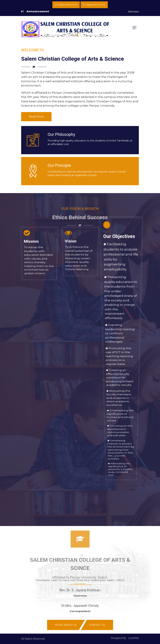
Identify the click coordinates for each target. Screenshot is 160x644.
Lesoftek (134, 638)
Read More (36, 117)
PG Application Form (94, 5)
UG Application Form (66, 5)
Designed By (118, 638)
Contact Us (97, 625)
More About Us (66, 625)
